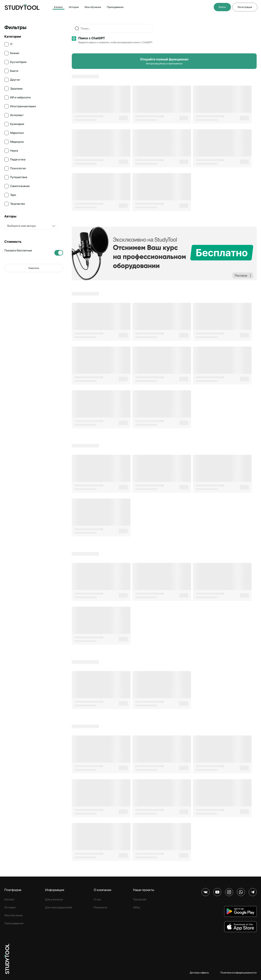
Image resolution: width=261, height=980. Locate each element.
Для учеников (54, 899)
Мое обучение (93, 7)
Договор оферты (199, 973)
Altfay (137, 907)
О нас (97, 899)
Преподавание (115, 7)
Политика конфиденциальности (239, 973)
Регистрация (245, 7)
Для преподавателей (59, 907)
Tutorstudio (140, 899)
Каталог (59, 7)
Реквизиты (101, 907)
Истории (74, 7)
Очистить (34, 268)
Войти (222, 7)
